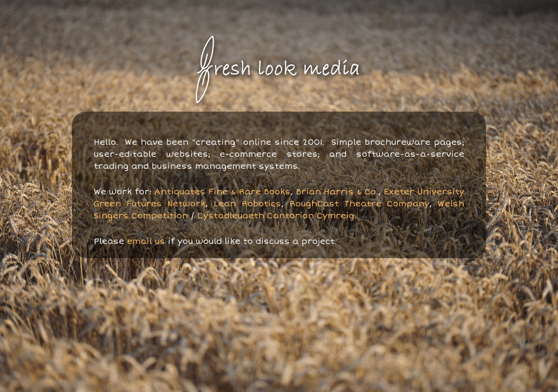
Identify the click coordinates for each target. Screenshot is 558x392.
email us (146, 241)
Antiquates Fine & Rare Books (222, 192)
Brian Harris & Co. (337, 192)
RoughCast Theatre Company (359, 204)
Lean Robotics (247, 204)
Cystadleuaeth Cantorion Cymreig (276, 216)
